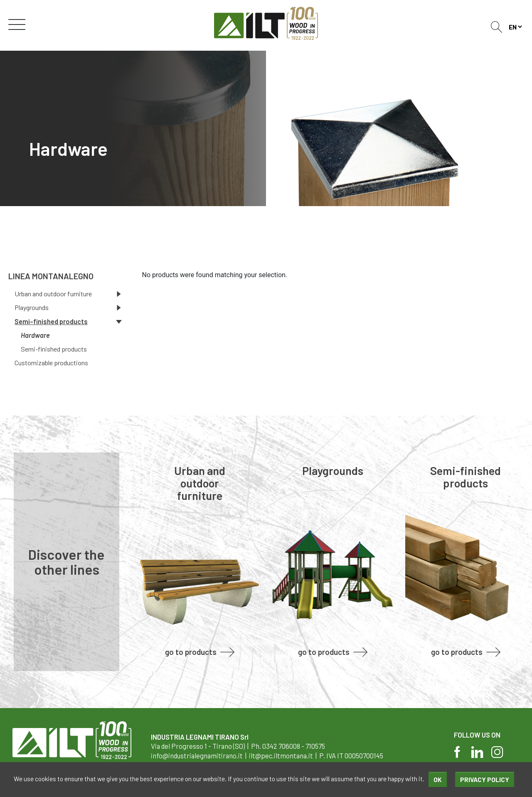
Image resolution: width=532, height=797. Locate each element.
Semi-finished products (54, 349)
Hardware (35, 335)
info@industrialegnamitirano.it (197, 755)
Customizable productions (51, 363)
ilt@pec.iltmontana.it (281, 755)
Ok (438, 779)
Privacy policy (485, 779)
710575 (315, 746)
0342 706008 (281, 746)
